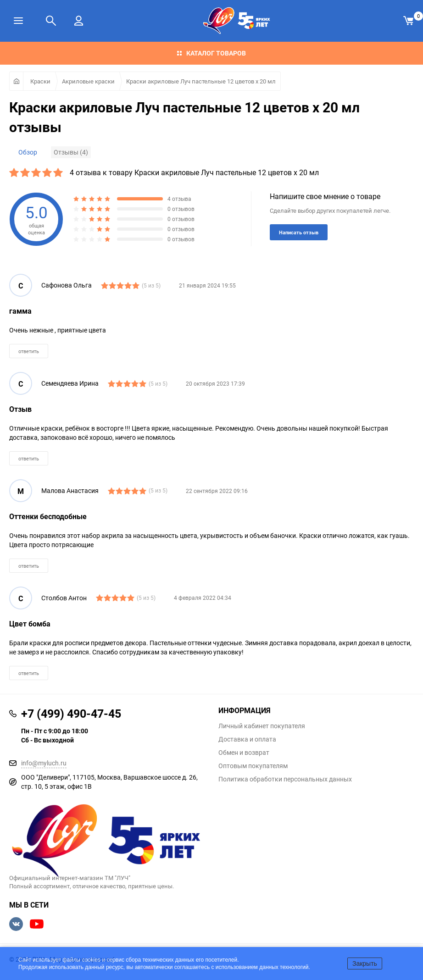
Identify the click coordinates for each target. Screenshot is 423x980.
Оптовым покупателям (253, 766)
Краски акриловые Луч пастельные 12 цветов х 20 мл (201, 81)
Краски (40, 81)
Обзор (28, 152)
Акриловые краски (88, 81)
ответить (29, 351)
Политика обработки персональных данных (285, 779)
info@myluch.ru (44, 763)
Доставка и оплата (247, 739)
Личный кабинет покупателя (262, 726)
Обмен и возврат (244, 753)
